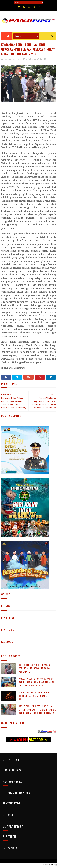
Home (6, 36)
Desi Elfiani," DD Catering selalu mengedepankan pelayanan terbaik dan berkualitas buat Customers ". (37, 711)
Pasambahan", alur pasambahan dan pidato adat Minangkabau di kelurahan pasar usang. (36, 682)
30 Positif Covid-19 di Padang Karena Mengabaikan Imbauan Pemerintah (35, 668)
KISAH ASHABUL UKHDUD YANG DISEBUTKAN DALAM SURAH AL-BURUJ (34, 696)
